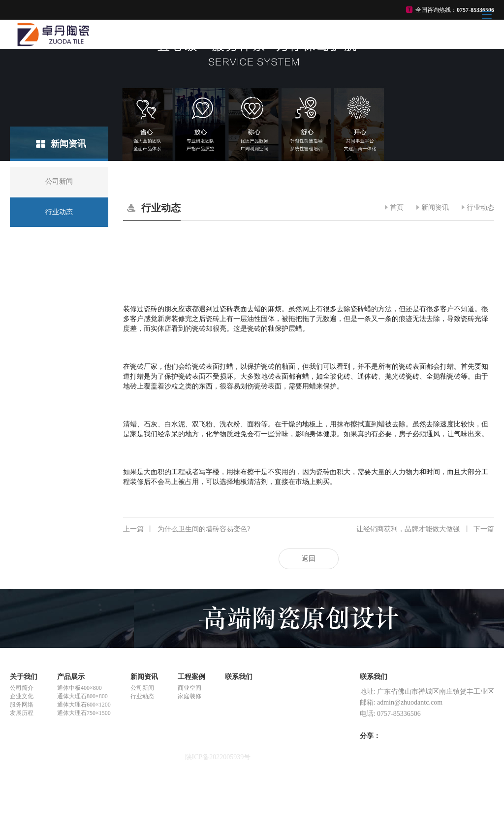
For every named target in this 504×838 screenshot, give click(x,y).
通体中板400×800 (79, 688)
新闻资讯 (435, 208)
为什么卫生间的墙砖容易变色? (187, 529)
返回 (309, 559)
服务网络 (22, 705)
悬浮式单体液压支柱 (41, 784)
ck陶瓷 (20, 801)
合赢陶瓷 (24, 792)
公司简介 (22, 688)
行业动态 (480, 208)
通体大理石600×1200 (84, 705)
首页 (397, 208)
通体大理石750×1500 (84, 713)
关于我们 (24, 677)
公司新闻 (142, 688)
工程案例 (191, 677)
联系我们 (239, 677)
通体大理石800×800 (82, 696)
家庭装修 (189, 696)
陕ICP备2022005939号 (218, 757)
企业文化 (22, 696)
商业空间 (189, 688)
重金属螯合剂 (31, 775)
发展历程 (22, 713)
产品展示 (71, 677)
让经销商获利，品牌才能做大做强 (425, 529)
